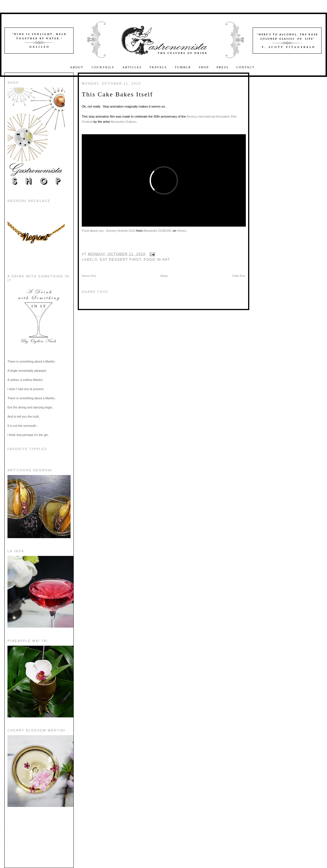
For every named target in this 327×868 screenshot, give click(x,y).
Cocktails (104, 67)
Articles (132, 67)
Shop (204, 67)
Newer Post (89, 276)
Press (223, 67)
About (77, 67)
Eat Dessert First (121, 260)
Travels (158, 67)
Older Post (239, 276)
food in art (157, 260)
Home (164, 276)
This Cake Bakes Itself (117, 94)
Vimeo (182, 231)
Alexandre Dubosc (123, 122)
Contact (246, 67)
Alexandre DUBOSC (158, 231)
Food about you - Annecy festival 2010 (109, 231)
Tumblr (183, 67)
